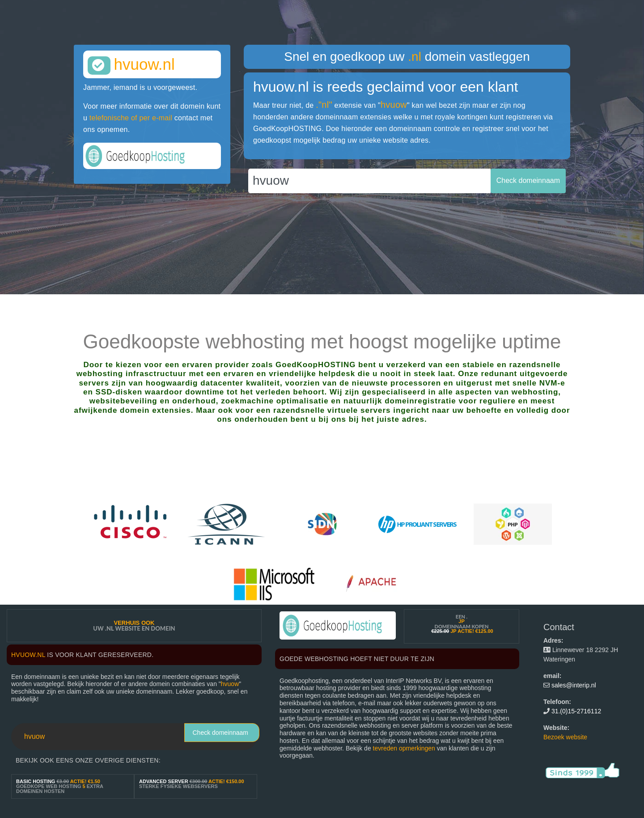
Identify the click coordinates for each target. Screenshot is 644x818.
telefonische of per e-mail (131, 118)
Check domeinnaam (220, 733)
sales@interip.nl (574, 685)
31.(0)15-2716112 (576, 711)
